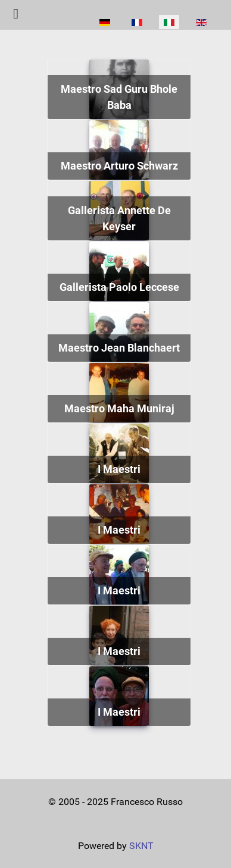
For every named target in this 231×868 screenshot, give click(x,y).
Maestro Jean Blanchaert (119, 348)
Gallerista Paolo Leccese (119, 287)
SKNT (141, 846)
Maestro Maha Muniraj (119, 408)
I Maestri (119, 469)
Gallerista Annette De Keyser (119, 219)
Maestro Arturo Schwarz (119, 166)
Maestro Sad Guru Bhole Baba (119, 97)
